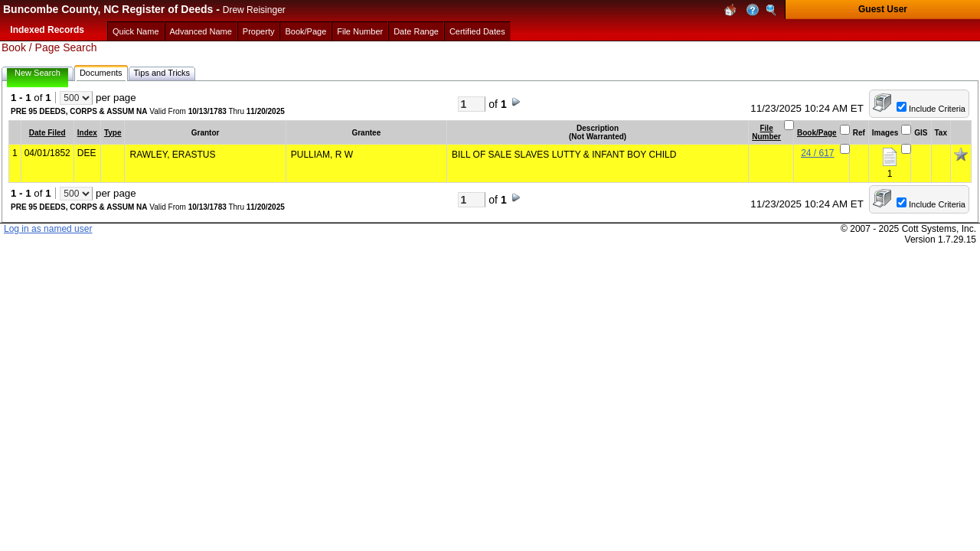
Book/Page (817, 133)
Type (113, 133)
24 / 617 (817, 153)
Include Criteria (937, 109)
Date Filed (47, 133)
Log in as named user (48, 229)
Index (87, 133)
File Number (766, 132)
